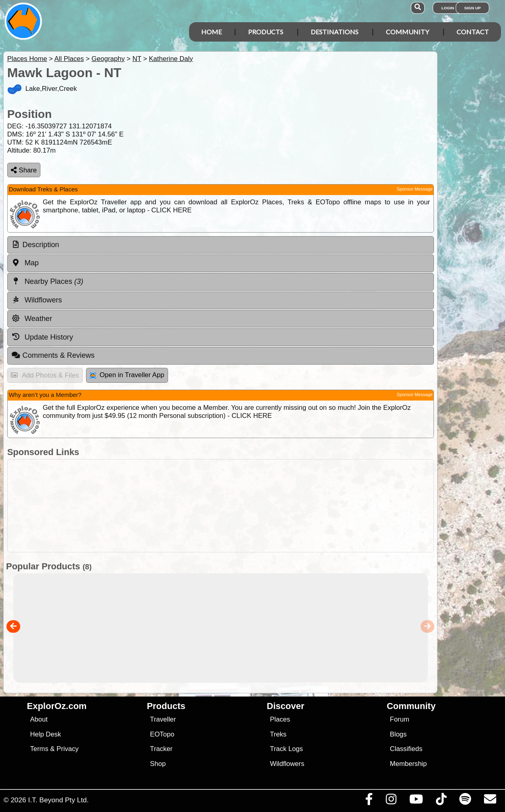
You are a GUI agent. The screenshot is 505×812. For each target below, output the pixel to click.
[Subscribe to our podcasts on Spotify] (465, 801)
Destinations (335, 32)
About (39, 719)
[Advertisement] (257, 506)
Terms (39, 749)
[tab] (221, 245)
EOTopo (162, 734)
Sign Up (472, 8)
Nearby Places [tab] (47, 281)
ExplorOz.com (57, 706)
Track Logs (286, 749)
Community (407, 32)
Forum (400, 719)
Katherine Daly (171, 59)
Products (266, 32)
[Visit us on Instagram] (391, 801)
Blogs (398, 734)
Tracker (161, 749)
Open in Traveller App (127, 375)
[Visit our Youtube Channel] (416, 801)
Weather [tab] (32, 319)
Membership (408, 764)
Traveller (163, 719)
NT (137, 59)
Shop (158, 764)
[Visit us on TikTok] (441, 801)
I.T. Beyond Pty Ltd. (58, 800)
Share (24, 170)
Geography (108, 59)
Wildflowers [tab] (37, 300)
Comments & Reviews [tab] (53, 355)
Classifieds (406, 749)
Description (41, 245)
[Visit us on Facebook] (369, 801)
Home (211, 32)
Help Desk (45, 734)
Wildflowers (287, 764)
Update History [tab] (42, 337)
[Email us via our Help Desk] (490, 801)
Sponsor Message (415, 189)
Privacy (68, 749)
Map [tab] (25, 263)
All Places (69, 59)
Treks (278, 734)
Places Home (27, 59)
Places (280, 719)
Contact (473, 32)
